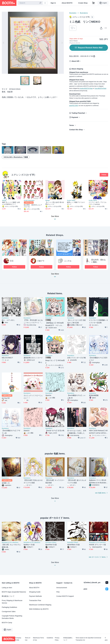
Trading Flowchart (78, 113)
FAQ (58, 592)
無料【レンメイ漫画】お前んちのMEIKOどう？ (11, 203)
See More (55, 276)
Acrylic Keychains (29, 200)
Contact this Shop (76, 130)
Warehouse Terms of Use (38, 639)
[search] (40, 3)
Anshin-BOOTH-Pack (86, 88)
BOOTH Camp (7, 623)
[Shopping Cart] (93, 3)
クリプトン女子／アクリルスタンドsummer (98, 203)
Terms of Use (27, 639)
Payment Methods (35, 596)
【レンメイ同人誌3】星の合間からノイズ (55, 203)
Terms (72, 125)
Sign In (53, 3)
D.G (12, 261)
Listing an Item (7, 588)
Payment (75, 117)
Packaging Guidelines (9, 607)
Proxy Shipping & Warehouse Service (12, 602)
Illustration (73, 13)
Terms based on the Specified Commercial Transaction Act (88, 639)
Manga (4, 200)
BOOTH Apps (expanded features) (14, 592)
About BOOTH (67, 3)
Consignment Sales (9, 612)
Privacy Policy (57, 639)
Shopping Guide (35, 592)
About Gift (75, 61)
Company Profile (18, 639)
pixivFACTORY (74, 106)
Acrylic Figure (71, 200)
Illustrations (84, 13)
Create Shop (83, 3)
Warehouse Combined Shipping (40, 605)
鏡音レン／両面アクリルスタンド (76, 203)
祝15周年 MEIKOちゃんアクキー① (33, 206)
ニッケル (68, 261)
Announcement (62, 588)
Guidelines (50, 638)
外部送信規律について (68, 639)
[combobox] (30, 3)
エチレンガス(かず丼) (23, 175)
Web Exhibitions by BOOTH (39, 609)
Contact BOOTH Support (65, 596)
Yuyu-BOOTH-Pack (100, 88)
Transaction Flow (35, 600)
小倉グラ (41, 261)
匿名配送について (8, 596)
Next (62, 43)
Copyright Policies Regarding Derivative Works (12, 617)
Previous (4, 43)
